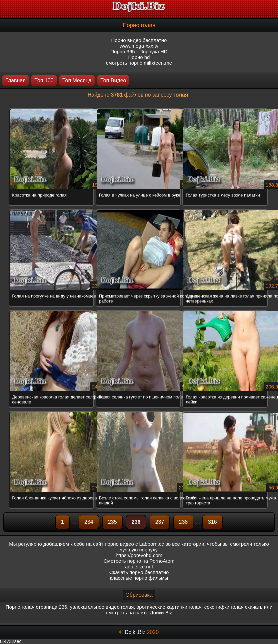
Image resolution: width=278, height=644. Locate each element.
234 (89, 522)
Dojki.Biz (135, 632)
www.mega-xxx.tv (139, 46)
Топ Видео (113, 80)
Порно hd (139, 57)
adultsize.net (139, 567)
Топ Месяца (77, 80)
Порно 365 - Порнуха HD (139, 51)
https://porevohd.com (139, 555)
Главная (15, 80)
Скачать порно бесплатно (139, 572)
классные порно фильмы (139, 578)
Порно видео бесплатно (139, 40)
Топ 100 (44, 80)
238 (183, 522)
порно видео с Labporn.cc (134, 544)
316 (212, 522)
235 (112, 522)
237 (160, 522)
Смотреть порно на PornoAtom (139, 561)
